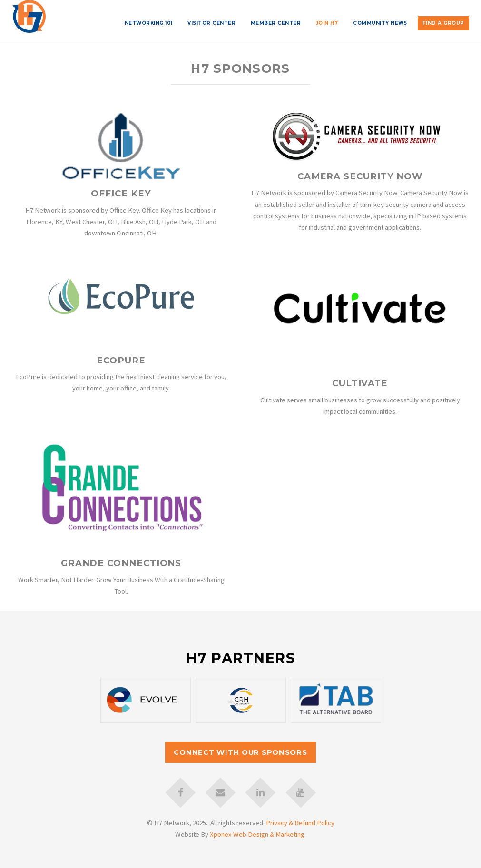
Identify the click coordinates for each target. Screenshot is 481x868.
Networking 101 (149, 23)
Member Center (276, 23)
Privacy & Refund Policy (300, 823)
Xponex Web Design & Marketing (257, 834)
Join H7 (327, 23)
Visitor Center (211, 23)
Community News (380, 23)
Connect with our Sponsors (240, 752)
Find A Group (443, 23)
